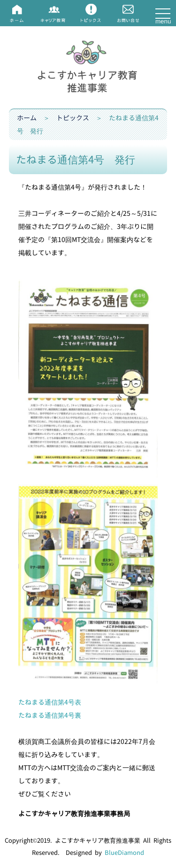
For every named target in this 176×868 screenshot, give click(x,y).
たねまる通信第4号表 (50, 702)
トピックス (73, 118)
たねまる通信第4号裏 (50, 715)
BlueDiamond (124, 853)
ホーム (27, 118)
